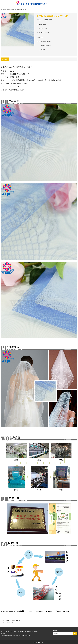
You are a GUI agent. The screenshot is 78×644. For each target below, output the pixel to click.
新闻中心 (22, 631)
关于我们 (8, 631)
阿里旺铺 (3, 634)
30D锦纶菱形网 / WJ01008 (12, 622)
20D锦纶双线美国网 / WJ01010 (13, 620)
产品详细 (5, 59)
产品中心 (5, 10)
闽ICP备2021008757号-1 (39, 642)
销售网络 (29, 631)
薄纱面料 (10, 10)
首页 (2, 631)
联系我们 (23, 611)
